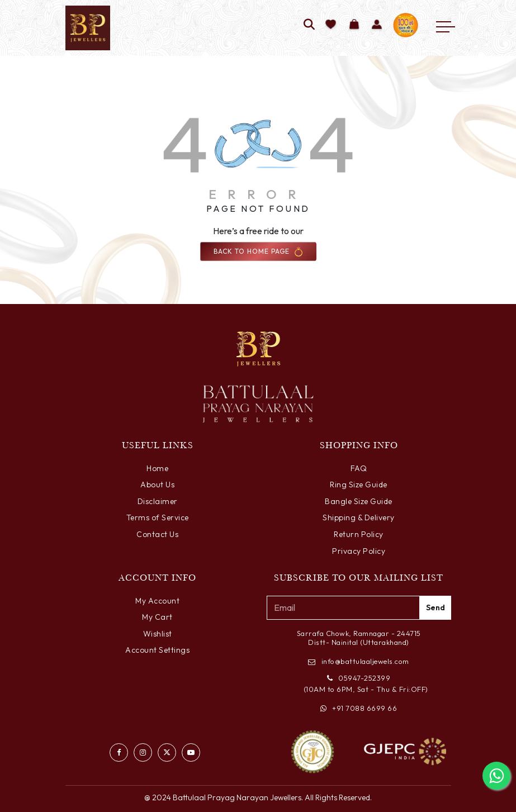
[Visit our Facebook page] (119, 752)
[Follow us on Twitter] (167, 752)
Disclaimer (158, 501)
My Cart (157, 617)
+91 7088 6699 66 (359, 708)
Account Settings (157, 650)
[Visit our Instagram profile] (143, 752)
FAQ (359, 468)
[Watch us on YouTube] (191, 752)
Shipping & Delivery (359, 517)
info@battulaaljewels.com (359, 661)
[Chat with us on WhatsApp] (496, 776)
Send (435, 607)
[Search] (309, 25)
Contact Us (157, 534)
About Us (157, 485)
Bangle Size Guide (359, 501)
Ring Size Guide (359, 485)
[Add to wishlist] (331, 25)
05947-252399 (359, 678)
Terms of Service (158, 517)
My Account (157, 601)
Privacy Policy (359, 551)
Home (157, 468)
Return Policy (359, 534)
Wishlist (158, 634)
